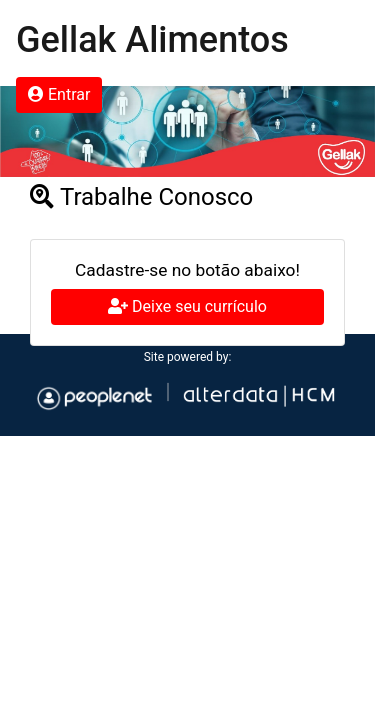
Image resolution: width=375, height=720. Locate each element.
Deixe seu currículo (187, 306)
